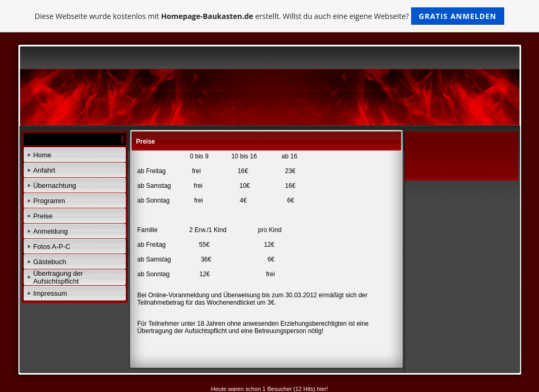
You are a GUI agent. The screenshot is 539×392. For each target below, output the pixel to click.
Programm (49, 201)
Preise (43, 216)
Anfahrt (44, 170)
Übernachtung (55, 185)
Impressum (50, 293)
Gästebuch (50, 262)
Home (42, 155)
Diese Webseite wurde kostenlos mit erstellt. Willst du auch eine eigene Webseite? (270, 16)
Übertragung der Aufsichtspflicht (58, 277)
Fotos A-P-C (52, 247)
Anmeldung (51, 231)
